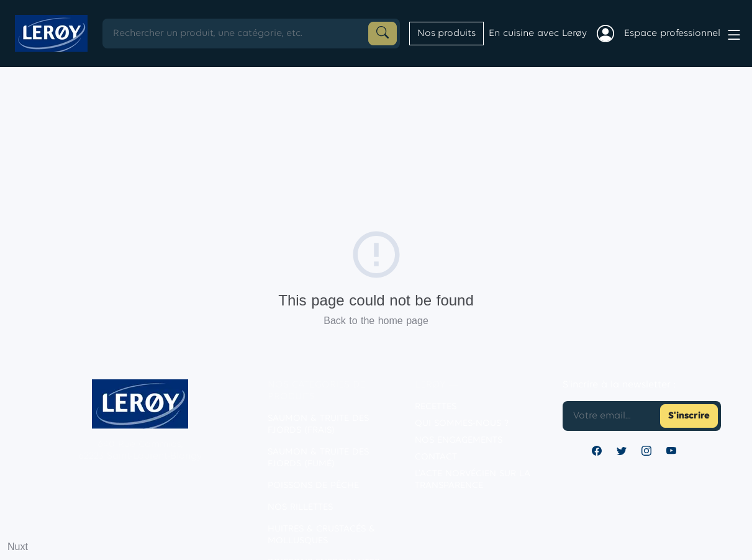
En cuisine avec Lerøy (538, 34)
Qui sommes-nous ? (462, 424)
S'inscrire (689, 416)
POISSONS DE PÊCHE (313, 486)
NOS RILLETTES (300, 508)
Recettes (436, 407)
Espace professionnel (672, 34)
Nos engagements (459, 440)
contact (436, 457)
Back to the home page (376, 321)
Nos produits (446, 34)
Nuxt (18, 547)
